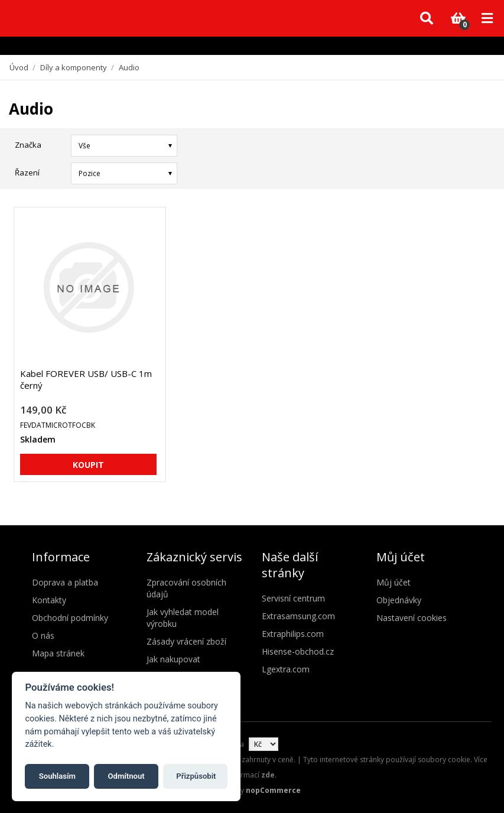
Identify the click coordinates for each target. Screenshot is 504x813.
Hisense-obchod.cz (298, 651)
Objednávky (399, 600)
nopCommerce (273, 790)
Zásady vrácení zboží (186, 641)
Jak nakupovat (173, 659)
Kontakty (49, 600)
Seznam (482, 172)
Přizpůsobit (196, 776)
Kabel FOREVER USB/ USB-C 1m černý (86, 379)
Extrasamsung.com (298, 616)
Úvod (19, 67)
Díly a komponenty (74, 67)
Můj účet (394, 582)
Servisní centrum (293, 598)
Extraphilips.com (293, 634)
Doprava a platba (65, 582)
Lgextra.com (286, 669)
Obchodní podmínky (70, 618)
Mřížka (461, 172)
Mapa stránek (58, 653)
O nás (43, 635)
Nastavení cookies (412, 618)
